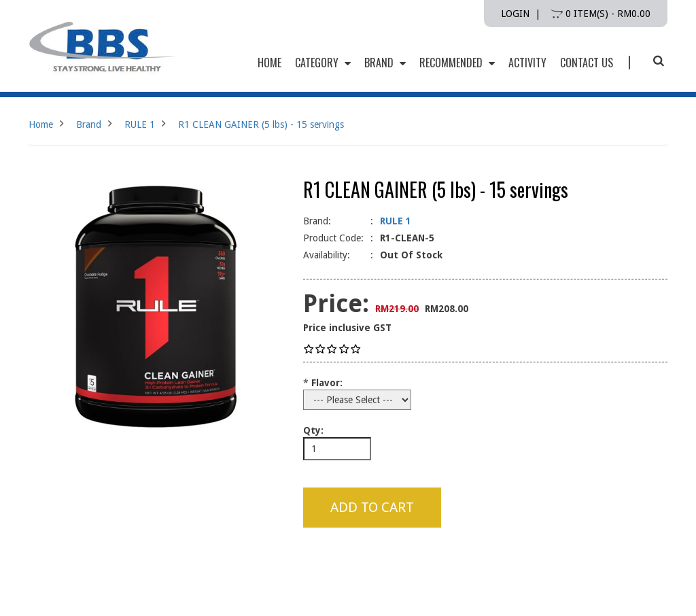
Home (41, 124)
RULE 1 (140, 124)
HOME (269, 63)
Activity (527, 63)
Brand (385, 63)
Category (323, 63)
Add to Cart (372, 507)
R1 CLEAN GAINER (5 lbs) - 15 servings (261, 124)
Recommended (457, 63)
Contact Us (587, 63)
